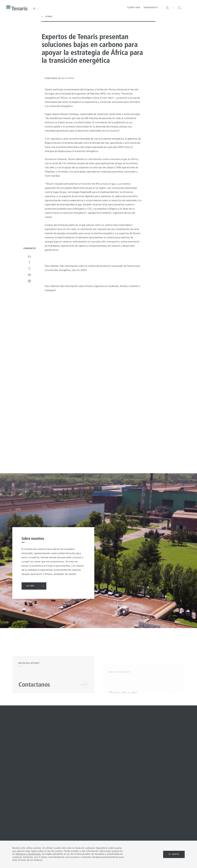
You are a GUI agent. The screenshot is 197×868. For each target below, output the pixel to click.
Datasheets (151, 8)
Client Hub (134, 8)
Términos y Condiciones (28, 854)
